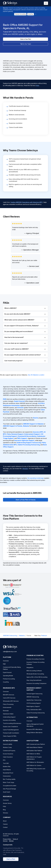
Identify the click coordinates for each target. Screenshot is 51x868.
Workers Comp (7, 750)
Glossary (25, 467)
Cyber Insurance (8, 759)
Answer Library (7, 806)
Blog (4, 812)
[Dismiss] (36, 14)
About (5, 823)
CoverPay (31, 14)
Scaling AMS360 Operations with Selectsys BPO (27, 201)
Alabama (22, 636)
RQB (4, 666)
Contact (5, 830)
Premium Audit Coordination (11, 735)
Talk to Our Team (25, 44)
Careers (5, 826)
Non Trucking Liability (9, 782)
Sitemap (11, 843)
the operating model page (36, 478)
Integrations (30, 670)
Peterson (44, 636)
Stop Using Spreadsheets (34, 683)
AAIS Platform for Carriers (34, 768)
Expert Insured (7, 675)
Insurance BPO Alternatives (34, 732)
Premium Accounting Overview (35, 661)
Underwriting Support (9, 719)
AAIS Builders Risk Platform (34, 753)
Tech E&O (6, 766)
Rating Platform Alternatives (34, 735)
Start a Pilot (11, 861)
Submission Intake (8, 716)
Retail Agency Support (33, 709)
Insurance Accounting (9, 722)
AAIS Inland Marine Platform (34, 750)
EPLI (4, 762)
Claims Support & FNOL (10, 738)
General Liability (8, 747)
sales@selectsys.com (10, 654)
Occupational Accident (10, 788)
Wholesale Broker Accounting (35, 676)
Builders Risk (7, 769)
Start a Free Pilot (26, 39)
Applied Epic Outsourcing (34, 702)
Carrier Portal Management (11, 732)
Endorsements (7, 710)
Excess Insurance (8, 756)
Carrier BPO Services (9, 700)
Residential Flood (8, 775)
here (38, 84)
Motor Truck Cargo (9, 785)
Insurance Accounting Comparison (36, 686)
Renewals (6, 713)
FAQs (4, 809)
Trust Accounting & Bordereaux (12, 726)
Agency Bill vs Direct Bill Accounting (37, 679)
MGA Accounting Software (34, 673)
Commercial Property (9, 753)
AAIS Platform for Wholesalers (35, 765)
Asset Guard (7, 794)
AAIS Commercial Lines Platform (36, 747)
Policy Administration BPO (34, 712)
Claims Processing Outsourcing (36, 715)
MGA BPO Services (9, 697)
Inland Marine (7, 772)
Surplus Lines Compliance (10, 729)
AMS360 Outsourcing (10, 636)
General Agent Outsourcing (34, 696)
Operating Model (8, 678)
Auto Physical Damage (9, 791)
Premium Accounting (20, 14)
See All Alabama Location (36, 375)
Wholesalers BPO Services (11, 703)
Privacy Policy (7, 841)
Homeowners (7, 778)
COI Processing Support (34, 705)
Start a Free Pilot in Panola (26, 498)
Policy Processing (8, 707)
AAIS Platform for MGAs (33, 756)
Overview (6, 663)
